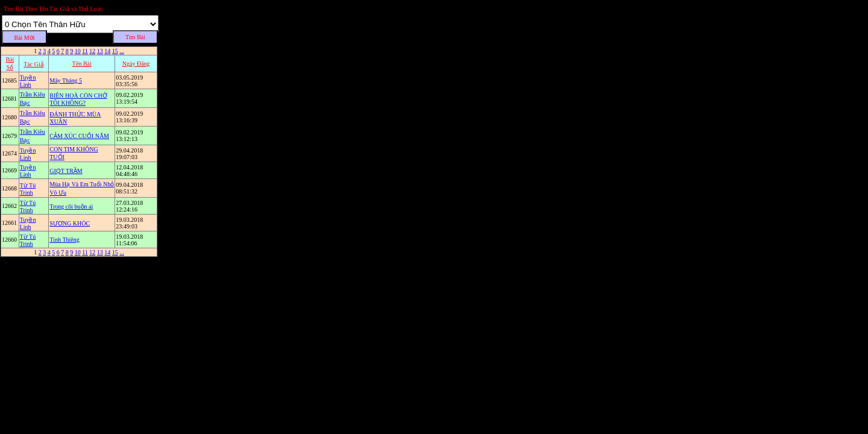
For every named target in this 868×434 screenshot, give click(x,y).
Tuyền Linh (28, 81)
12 (92, 51)
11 (85, 51)
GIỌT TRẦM (66, 171)
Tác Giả (34, 64)
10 (78, 51)
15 (115, 51)
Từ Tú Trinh (28, 189)
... (122, 51)
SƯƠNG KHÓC (70, 223)
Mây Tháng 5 (66, 80)
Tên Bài (82, 64)
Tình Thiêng (64, 240)
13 (100, 51)
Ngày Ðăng (136, 64)
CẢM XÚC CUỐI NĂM (79, 136)
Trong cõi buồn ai (71, 206)
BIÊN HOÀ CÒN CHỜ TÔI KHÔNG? (78, 99)
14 (107, 51)
